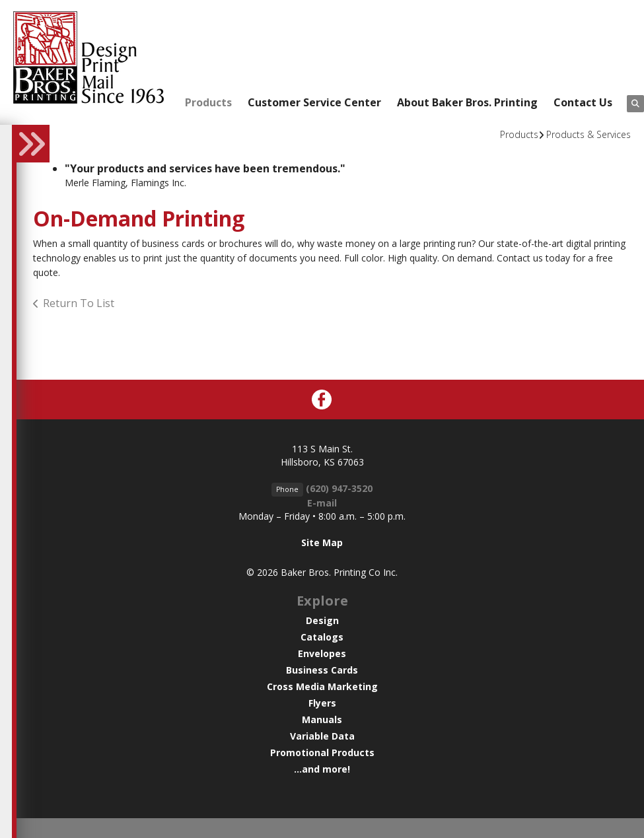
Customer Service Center (314, 102)
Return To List (79, 303)
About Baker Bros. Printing (467, 102)
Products (208, 102)
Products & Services (589, 134)
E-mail (322, 503)
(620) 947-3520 (339, 488)
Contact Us (583, 102)
